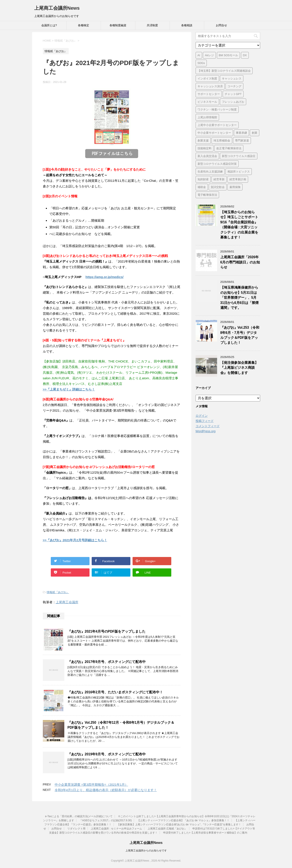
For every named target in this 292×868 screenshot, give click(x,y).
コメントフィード (208, 426)
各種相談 (187, 25)
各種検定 (83, 25)
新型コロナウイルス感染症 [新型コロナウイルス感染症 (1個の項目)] (239, 156)
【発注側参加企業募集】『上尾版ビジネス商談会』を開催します (239, 368)
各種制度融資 (118, 25)
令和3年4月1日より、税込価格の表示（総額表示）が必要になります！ (106, 790)
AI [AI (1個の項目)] (199, 55)
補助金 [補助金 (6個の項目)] (202, 187)
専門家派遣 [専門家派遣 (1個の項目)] (242, 141)
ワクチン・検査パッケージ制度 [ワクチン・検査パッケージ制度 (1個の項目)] (217, 110)
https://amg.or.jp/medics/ (104, 277)
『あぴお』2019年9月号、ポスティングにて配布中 (107, 754)
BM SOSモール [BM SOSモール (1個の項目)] (229, 55)
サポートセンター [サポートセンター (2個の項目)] (209, 94)
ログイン (202, 416)
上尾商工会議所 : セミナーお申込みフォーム (116, 829)
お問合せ (221, 25)
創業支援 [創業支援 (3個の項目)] (203, 141)
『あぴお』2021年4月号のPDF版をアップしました (107, 631)
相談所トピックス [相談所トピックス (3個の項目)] (239, 172)
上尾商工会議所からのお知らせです (146, 851)
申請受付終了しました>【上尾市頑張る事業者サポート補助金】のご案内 (205, 833)
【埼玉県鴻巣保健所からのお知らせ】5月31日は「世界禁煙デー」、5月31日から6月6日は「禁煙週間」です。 (240, 298)
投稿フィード (205, 421)
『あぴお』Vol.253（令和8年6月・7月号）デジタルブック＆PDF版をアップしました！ (240, 335)
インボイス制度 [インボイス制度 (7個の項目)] (207, 79)
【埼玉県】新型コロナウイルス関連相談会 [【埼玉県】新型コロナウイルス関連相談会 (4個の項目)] (224, 71)
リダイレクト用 (76, 829)
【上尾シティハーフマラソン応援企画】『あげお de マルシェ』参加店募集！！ (183, 820)
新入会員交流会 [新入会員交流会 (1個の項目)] (207, 156)
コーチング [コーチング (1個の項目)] (234, 86)
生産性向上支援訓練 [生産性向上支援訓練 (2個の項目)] (210, 172)
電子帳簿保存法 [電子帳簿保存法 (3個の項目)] (207, 195)
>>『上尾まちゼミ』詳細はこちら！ (69, 389)
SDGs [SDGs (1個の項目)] (201, 63)
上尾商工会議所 (67, 602)
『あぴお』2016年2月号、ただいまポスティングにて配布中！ (115, 692)
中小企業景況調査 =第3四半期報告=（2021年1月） (91, 785)
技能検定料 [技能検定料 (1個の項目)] (205, 148)
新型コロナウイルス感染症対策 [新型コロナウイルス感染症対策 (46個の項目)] (217, 164)
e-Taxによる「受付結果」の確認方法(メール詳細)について (79, 816)
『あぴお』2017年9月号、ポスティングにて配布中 (107, 662)
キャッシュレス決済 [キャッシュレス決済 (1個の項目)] (210, 86)
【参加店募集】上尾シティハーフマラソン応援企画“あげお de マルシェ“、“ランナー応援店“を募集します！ (179, 824)
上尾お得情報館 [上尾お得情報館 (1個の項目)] (207, 117)
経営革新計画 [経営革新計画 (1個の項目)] (238, 179)
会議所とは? (49, 25)
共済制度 (152, 25)
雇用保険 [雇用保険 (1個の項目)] (235, 187)
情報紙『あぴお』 (58, 592)
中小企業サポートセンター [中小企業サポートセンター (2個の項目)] (214, 133)
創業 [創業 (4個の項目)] (255, 133)
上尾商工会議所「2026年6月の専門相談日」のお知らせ (240, 262)
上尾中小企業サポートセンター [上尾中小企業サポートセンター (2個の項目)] (217, 125)
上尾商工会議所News (57, 8)
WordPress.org (206, 431)
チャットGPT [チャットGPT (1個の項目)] (233, 94)
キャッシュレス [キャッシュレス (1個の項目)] (232, 79)
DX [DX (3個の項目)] (245, 55)
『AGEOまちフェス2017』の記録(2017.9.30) (106, 820)
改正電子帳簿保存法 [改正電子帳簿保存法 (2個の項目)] (229, 148)
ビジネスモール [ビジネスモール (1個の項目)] (207, 102)
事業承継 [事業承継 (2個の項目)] (241, 133)
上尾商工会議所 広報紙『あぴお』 (167, 829)
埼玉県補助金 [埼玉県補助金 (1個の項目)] (222, 141)
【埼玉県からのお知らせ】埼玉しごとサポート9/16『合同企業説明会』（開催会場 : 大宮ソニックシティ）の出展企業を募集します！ (239, 225)
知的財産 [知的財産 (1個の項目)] (203, 179)
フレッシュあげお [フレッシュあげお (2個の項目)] (233, 102)
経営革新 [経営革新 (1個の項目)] (219, 179)
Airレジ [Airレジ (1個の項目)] (209, 55)
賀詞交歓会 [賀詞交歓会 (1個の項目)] (218, 187)
